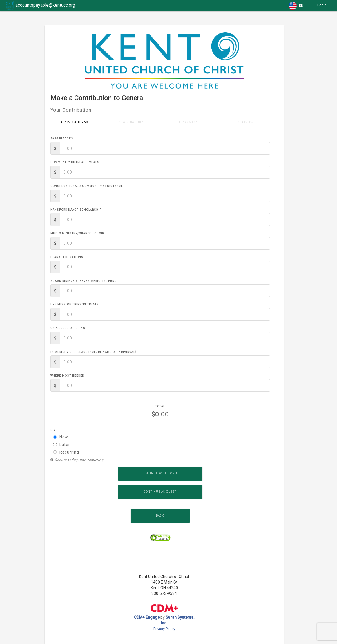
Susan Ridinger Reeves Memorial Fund (83, 281)
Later (62, 445)
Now (61, 437)
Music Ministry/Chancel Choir (77, 233)
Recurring (66, 452)
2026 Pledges (62, 139)
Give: (55, 430)
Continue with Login (160, 473)
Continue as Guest (160, 492)
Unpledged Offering (68, 328)
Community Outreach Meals (75, 162)
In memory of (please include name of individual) (93, 352)
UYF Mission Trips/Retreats (75, 304)
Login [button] (322, 5)
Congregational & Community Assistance (87, 186)
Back (160, 516)
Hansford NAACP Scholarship (76, 210)
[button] (296, 6)
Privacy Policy (164, 629)
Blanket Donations (67, 257)
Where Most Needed (67, 376)
